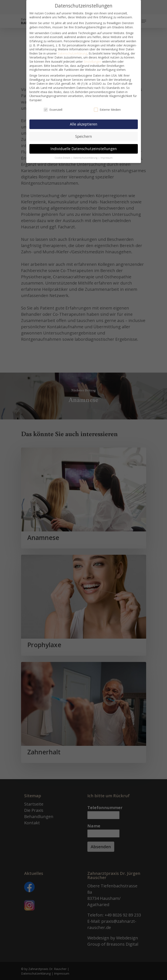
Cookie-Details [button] (63, 154)
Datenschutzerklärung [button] (86, 154)
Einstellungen (92, 58)
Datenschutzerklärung (72, 50)
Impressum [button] (107, 154)
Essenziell (53, 106)
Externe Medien (107, 106)
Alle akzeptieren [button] (84, 121)
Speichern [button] (84, 133)
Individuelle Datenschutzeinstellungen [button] (84, 146)
